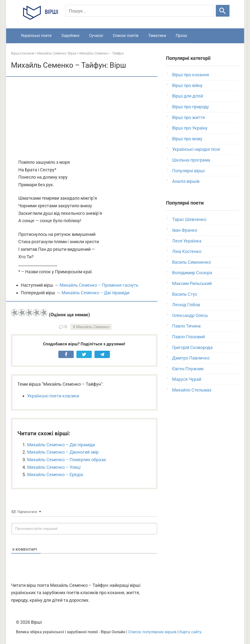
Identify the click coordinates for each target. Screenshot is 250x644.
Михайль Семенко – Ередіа (55, 475)
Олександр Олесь (190, 315)
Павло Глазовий (188, 337)
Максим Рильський (192, 283)
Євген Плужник (188, 369)
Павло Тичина (186, 326)
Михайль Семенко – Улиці (54, 467)
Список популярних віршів (152, 632)
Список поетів (126, 36)
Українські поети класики (53, 396)
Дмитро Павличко (191, 358)
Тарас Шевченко (189, 219)
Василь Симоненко (192, 262)
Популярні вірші (188, 171)
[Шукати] (223, 11)
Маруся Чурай (187, 379)
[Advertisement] (84, 118)
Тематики (157, 36)
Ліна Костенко (187, 251)
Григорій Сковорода (192, 347)
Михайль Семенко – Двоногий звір (63, 452)
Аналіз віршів (186, 181)
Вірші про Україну (190, 128)
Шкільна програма (191, 160)
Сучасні (96, 36)
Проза (181, 36)
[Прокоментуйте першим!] (84, 529)
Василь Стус (185, 294)
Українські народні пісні (196, 149)
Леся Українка (187, 241)
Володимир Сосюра (192, 273)
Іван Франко (185, 230)
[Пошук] (140, 11)
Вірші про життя (188, 117)
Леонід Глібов (186, 305)
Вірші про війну (187, 85)
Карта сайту (190, 632)
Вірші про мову (187, 139)
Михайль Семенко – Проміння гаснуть (99, 285)
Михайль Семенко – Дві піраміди (95, 293)
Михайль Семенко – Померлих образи (66, 460)
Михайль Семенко (93, 327)
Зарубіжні (70, 36)
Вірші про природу (191, 107)
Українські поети (36, 36)
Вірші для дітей (187, 96)
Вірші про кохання (191, 75)
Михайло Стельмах (192, 390)
